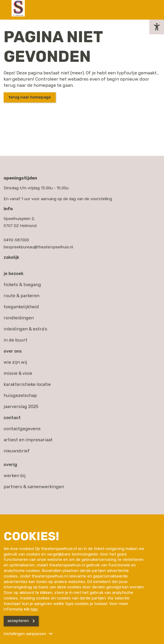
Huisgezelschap (20, 395)
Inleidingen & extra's (25, 329)
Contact (12, 418)
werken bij (15, 476)
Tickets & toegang (22, 285)
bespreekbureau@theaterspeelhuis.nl (38, 247)
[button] (157, 27)
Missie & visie (18, 373)
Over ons (13, 351)
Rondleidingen (19, 318)
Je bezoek (14, 274)
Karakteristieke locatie (27, 384)
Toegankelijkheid (21, 307)
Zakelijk (11, 257)
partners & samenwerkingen (34, 487)
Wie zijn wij (15, 362)
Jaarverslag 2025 (21, 407)
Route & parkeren (22, 296)
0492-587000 (16, 240)
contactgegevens (22, 429)
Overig (10, 465)
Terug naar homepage (30, 97)
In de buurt (15, 340)
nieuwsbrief (17, 451)
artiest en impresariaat (28, 440)
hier (34, 609)
